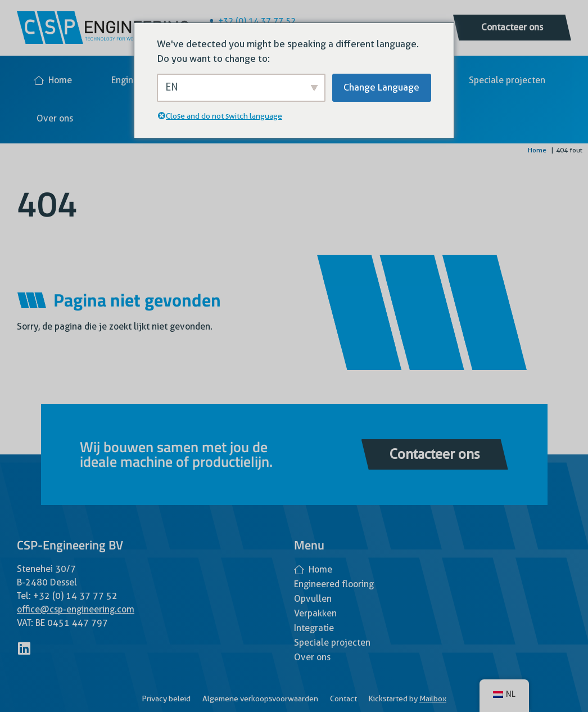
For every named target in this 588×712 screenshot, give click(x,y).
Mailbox (433, 699)
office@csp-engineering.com (76, 609)
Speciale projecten (507, 80)
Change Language (381, 87)
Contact (343, 699)
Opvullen (313, 599)
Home (53, 80)
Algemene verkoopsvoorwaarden (260, 699)
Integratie (314, 628)
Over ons (55, 118)
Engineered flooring (334, 584)
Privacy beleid (166, 699)
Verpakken (315, 613)
